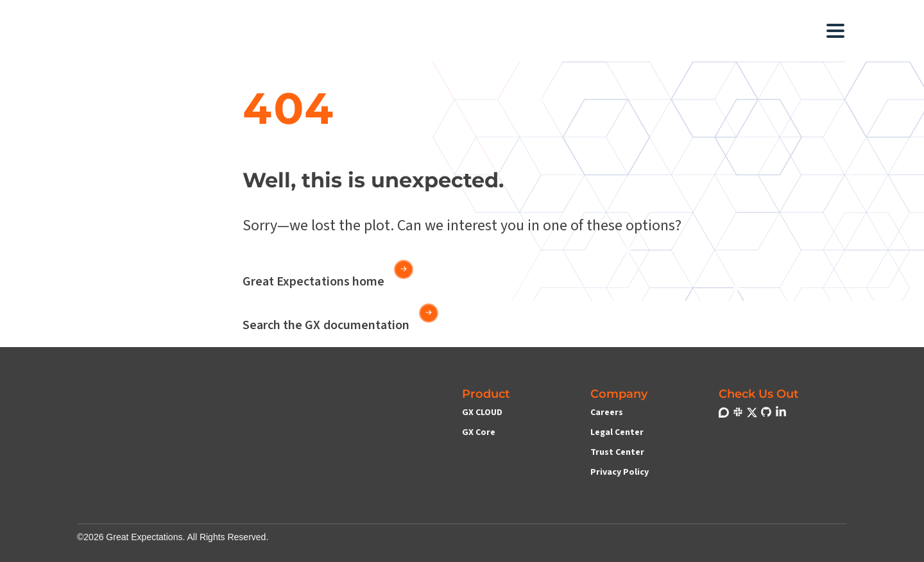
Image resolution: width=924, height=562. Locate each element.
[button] (366, 30)
